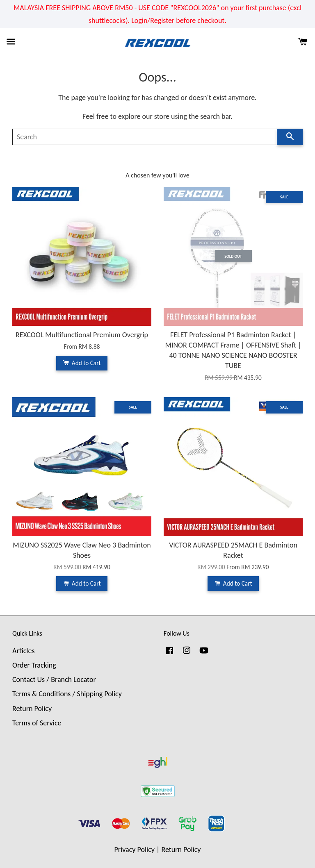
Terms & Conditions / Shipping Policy (67, 694)
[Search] (145, 137)
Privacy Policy (135, 850)
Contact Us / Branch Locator (54, 679)
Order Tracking (34, 665)
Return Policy (32, 709)
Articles (23, 651)
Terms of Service (37, 723)
